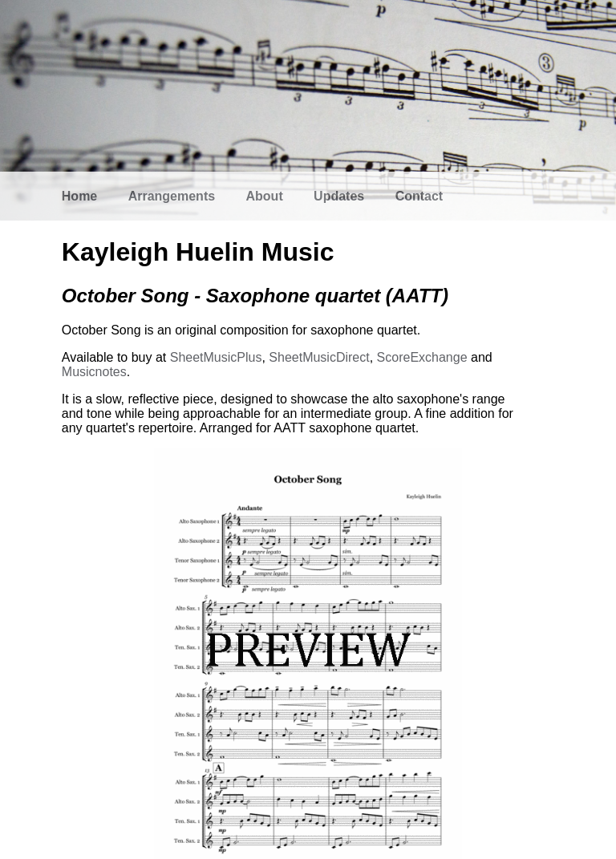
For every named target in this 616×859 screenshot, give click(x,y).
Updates (339, 196)
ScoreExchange (422, 357)
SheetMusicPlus (216, 357)
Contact (419, 196)
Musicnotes (94, 372)
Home (79, 196)
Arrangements (172, 196)
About (265, 196)
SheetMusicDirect (319, 357)
